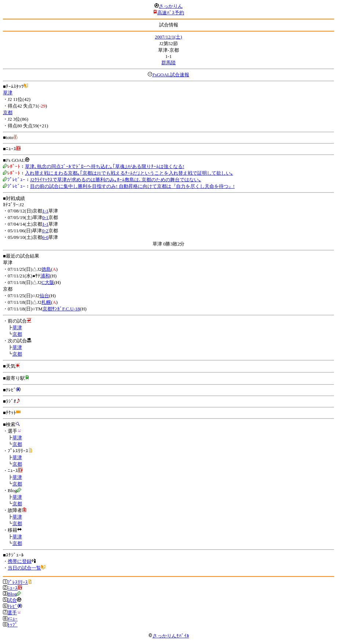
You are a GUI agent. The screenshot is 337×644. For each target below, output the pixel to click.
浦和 (45, 276)
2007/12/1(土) (168, 37)
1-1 (45, 211)
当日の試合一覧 (24, 568)
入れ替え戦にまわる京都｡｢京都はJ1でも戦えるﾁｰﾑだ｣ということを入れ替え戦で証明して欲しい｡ (129, 173)
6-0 (45, 237)
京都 (8, 112)
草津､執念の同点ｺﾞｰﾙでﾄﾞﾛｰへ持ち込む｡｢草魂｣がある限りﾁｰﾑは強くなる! (105, 166)
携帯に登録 (20, 561)
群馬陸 (168, 63)
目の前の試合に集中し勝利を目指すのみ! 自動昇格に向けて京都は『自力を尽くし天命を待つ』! (132, 186)
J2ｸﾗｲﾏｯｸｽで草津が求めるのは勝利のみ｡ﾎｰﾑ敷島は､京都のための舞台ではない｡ (116, 180)
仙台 (44, 296)
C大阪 (48, 282)
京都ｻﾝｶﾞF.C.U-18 (61, 309)
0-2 (45, 231)
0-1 (45, 217)
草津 (8, 93)
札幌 (46, 302)
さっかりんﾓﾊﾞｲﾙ (169, 636)
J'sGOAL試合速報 (171, 75)
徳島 (46, 269)
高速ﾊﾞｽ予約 (171, 13)
